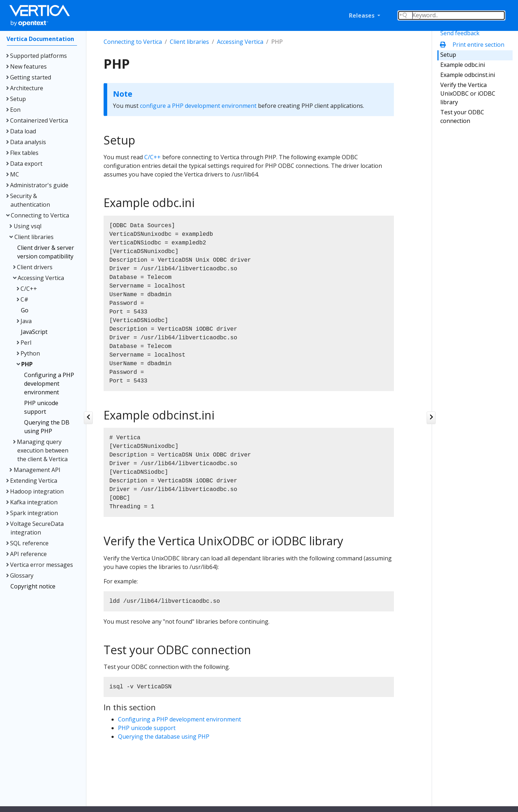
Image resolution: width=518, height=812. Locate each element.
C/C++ (153, 157)
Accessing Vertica (240, 42)
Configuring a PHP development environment (180, 719)
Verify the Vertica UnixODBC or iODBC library (468, 93)
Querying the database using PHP (164, 737)
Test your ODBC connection (462, 116)
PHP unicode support (147, 728)
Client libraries (189, 42)
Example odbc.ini (463, 65)
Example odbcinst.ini (468, 75)
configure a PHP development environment (198, 106)
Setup (448, 55)
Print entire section (474, 45)
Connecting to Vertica (133, 42)
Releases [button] (362, 15)
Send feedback (460, 33)
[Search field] (451, 15)
